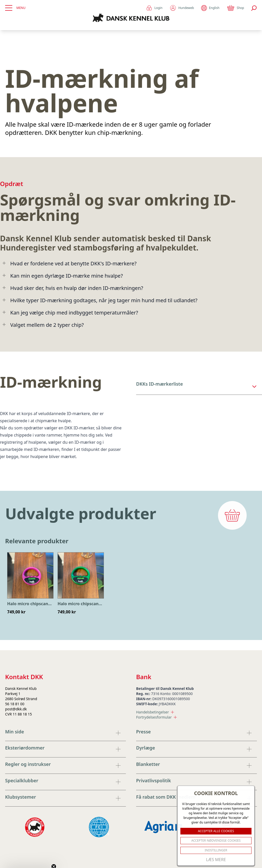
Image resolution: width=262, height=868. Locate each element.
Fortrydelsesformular (156, 717)
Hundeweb (182, 8)
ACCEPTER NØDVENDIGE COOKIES (216, 840)
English (210, 8)
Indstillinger (216, 850)
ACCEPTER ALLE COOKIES (216, 831)
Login (154, 8)
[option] (30, 584)
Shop (235, 8)
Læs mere (216, 860)
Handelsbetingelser (155, 712)
